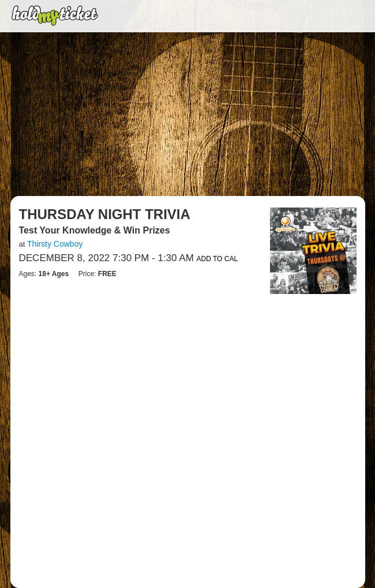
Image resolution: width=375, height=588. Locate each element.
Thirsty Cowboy (55, 244)
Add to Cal (217, 259)
